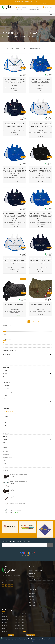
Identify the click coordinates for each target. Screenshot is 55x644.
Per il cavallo (15, 36)
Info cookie (23, 640)
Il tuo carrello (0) (46, 3)
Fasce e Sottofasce (8, 382)
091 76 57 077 (7, 578)
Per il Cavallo (32, 596)
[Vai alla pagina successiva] (38, 322)
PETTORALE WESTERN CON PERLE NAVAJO (18, 482)
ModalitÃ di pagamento (34, 579)
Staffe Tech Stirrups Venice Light (17, 510)
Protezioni (27, 395)
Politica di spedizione (33, 576)
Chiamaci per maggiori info (48, 11)
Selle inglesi (27, 401)
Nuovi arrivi (5, 451)
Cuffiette (6, 416)
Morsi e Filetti (6, 389)
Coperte (27, 361)
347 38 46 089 (16, 578)
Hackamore (6, 386)
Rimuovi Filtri (6, 466)
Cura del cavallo (27, 364)
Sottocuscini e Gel (7, 405)
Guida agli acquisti (19, 1)
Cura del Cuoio (27, 367)
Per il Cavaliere (32, 593)
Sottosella (6, 419)
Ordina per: (18, 48)
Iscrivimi (50, 545)
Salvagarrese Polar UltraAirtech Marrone (18, 475)
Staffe (5, 423)
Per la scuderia (32, 599)
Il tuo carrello (32, 602)
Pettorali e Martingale (8, 392)
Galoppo (27, 370)
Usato (4, 460)
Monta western (27, 433)
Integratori (27, 374)
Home (3, 36)
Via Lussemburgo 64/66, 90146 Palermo (11, 576)
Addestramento (27, 355)
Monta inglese (23, 36)
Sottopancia (6, 408)
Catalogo (8, 36)
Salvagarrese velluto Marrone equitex (18, 489)
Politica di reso (32, 573)
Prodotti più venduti (7, 457)
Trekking (27, 439)
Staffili (5, 426)
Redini (5, 398)
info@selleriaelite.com (21, 9)
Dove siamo (35, 7)
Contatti (30, 585)
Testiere (5, 429)
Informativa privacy (33, 582)
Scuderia (27, 436)
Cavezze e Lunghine (27, 358)
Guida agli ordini (32, 605)
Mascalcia (27, 377)
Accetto (11, 635)
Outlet (4, 463)
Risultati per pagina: (35, 48)
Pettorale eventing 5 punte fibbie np (17, 503)
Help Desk (27, 1)
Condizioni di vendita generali (35, 570)
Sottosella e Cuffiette (33, 36)
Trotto (27, 443)
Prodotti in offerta (7, 454)
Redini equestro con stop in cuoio (17, 496)
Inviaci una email (22, 7)
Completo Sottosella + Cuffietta (10, 38)
